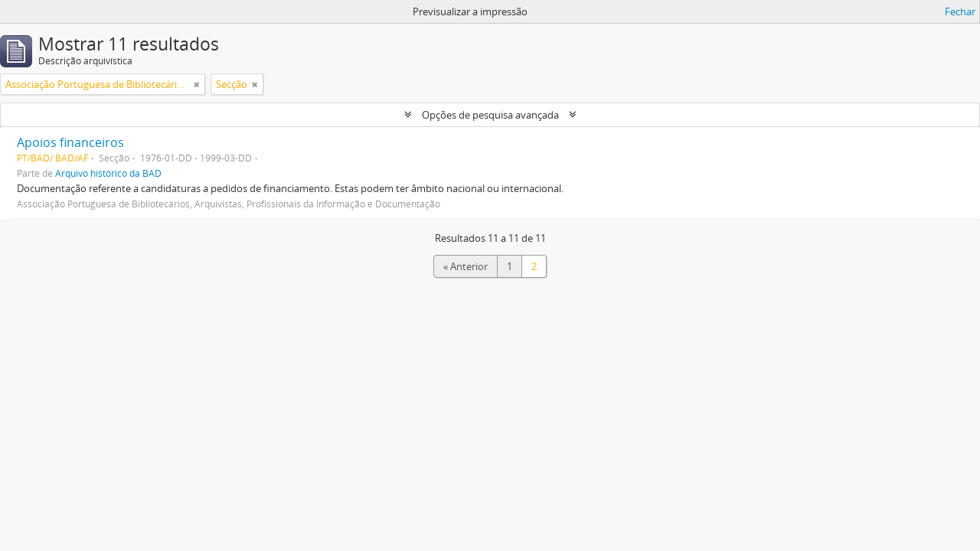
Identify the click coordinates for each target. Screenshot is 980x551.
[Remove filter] (197, 84)
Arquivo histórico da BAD (108, 173)
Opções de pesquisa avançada (490, 115)
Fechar (960, 11)
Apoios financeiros (70, 142)
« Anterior (465, 266)
